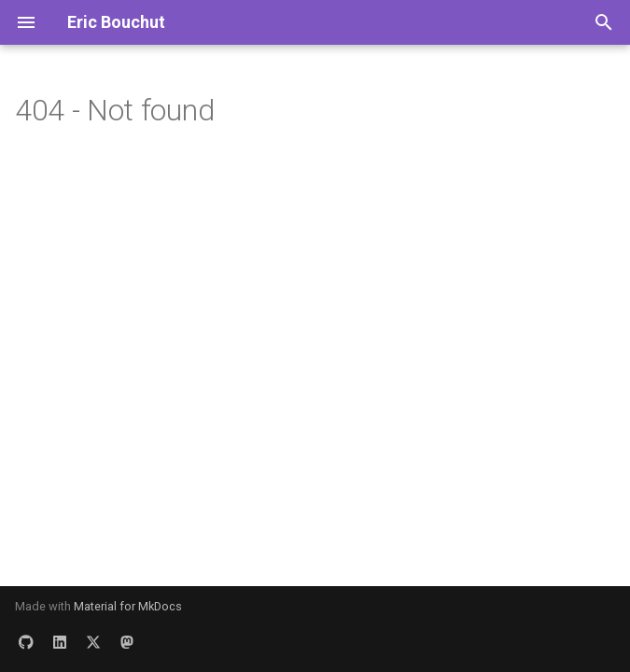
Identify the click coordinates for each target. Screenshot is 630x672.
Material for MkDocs (128, 606)
